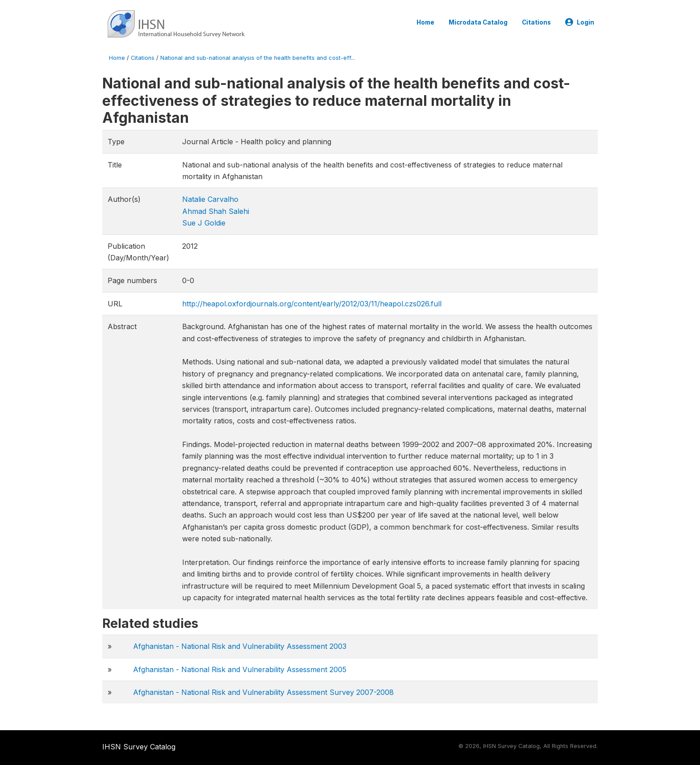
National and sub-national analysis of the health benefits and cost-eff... (258, 58)
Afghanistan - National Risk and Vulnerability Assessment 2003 (240, 646)
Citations (536, 22)
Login (580, 22)
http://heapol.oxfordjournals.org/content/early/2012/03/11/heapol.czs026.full (312, 304)
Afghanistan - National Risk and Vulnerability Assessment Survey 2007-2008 (263, 692)
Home (425, 22)
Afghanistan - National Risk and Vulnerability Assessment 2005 (240, 669)
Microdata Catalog (478, 22)
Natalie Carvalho (210, 199)
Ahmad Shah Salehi (216, 211)
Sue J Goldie (204, 223)
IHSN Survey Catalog (139, 747)
